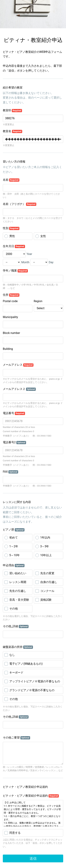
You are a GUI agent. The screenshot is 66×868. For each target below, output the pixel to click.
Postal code (10, 301)
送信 (33, 858)
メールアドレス (18, 365)
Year (29, 254)
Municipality (10, 317)
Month (25, 262)
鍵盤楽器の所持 (18, 647)
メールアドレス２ (19, 389)
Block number (11, 333)
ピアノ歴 (14, 530)
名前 (11, 180)
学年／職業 (15, 271)
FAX (10, 472)
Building (8, 349)
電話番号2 (14, 442)
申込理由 (14, 565)
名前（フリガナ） (20, 204)
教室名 (12, 131)
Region (38, 301)
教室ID (12, 110)
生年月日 (14, 246)
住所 (11, 295)
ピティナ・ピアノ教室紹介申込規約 (31, 796)
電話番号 (14, 413)
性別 (11, 228)
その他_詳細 (16, 626)
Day (51, 262)
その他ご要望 (16, 738)
